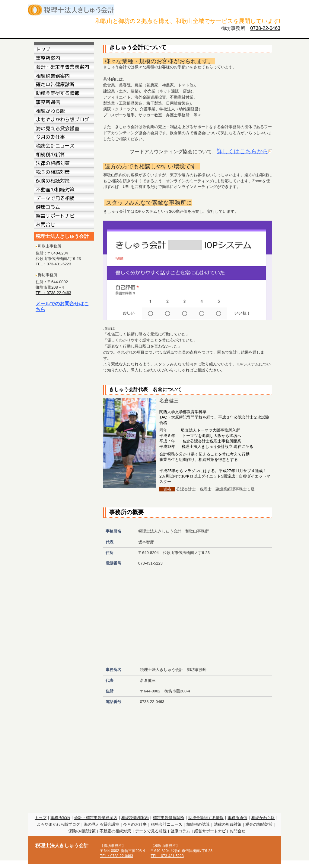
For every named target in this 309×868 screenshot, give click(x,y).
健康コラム (180, 831)
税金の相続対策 (259, 824)
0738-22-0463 (265, 28)
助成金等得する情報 (206, 818)
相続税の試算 (198, 824)
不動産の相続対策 (115, 831)
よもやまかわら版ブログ (58, 824)
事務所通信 (237, 818)
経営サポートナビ (210, 831)
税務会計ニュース (167, 824)
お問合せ (237, 831)
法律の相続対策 (228, 824)
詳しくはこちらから (242, 151)
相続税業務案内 (135, 818)
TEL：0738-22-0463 (53, 293)
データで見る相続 (151, 831)
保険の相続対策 (82, 831)
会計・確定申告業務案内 (96, 818)
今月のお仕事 (135, 824)
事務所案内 (60, 818)
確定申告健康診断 (169, 818)
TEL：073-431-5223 (53, 264)
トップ (41, 818)
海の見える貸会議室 (102, 824)
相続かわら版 (263, 818)
